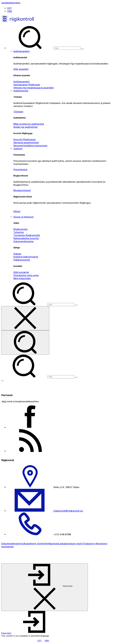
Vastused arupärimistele (26, 143)
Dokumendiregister (24, 241)
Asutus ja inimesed (23, 217)
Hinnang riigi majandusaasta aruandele (34, 88)
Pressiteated (20, 170)
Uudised (18, 149)
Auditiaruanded (21, 51)
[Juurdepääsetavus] (11, 3)
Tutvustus (19, 232)
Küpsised (53, 544)
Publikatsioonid (22, 260)
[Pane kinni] (45, 587)
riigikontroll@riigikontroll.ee (68, 511)
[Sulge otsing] (25, 318)
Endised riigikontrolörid (26, 257)
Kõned (17, 211)
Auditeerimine (21, 91)
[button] (29, 633)
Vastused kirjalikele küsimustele (30, 146)
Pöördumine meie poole (26, 275)
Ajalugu (17, 254)
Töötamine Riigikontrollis (27, 235)
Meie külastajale (22, 278)
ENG (10, 11)
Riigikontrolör (21, 229)
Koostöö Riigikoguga (24, 140)
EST (10, 8)
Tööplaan (18, 112)
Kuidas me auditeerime (26, 127)
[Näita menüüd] (2, 381)
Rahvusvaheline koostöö (26, 238)
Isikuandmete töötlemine (35, 544)
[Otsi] (67, 48)
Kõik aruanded (21, 69)
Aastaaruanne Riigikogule (27, 85)
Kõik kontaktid (21, 272)
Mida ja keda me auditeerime (29, 124)
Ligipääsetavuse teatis (70, 544)
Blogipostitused (22, 190)
